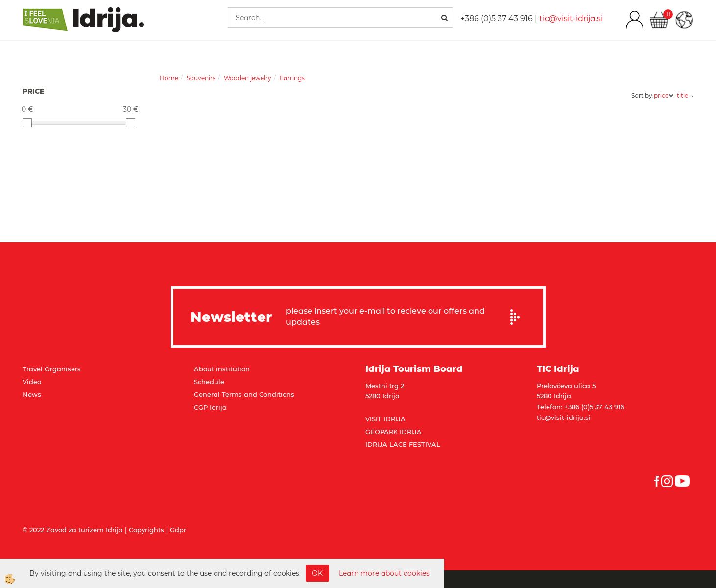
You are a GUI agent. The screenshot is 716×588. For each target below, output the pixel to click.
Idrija (218, 407)
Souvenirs (201, 78)
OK (317, 573)
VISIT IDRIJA (385, 419)
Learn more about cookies (384, 573)
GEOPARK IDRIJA (394, 432)
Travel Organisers (52, 369)
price (664, 95)
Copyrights (146, 530)
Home (169, 78)
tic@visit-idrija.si (571, 18)
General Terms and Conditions (244, 394)
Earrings (292, 78)
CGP (202, 407)
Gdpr (178, 530)
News (32, 394)
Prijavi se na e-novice (518, 317)
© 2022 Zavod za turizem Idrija (73, 530)
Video (32, 382)
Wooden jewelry (248, 78)
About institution (222, 369)
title (685, 95)
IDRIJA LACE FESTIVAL (403, 444)
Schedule (209, 382)
